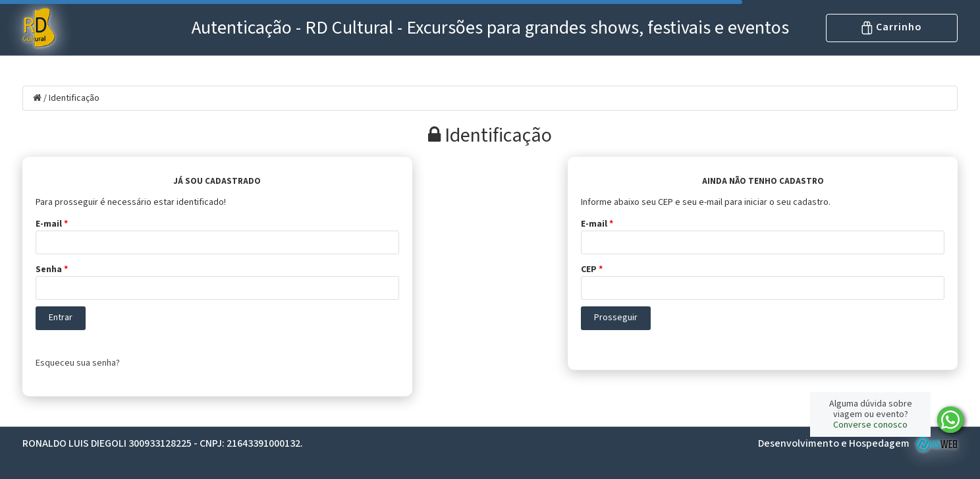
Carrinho (892, 27)
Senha (52, 269)
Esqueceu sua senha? (78, 363)
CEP (592, 269)
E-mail (52, 224)
